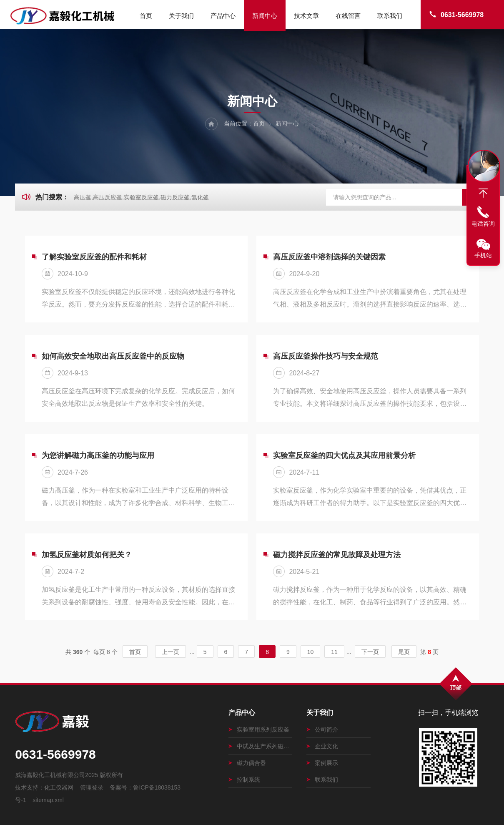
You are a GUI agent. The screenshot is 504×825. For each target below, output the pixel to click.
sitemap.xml (48, 800)
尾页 (404, 652)
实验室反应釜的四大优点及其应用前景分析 (344, 455)
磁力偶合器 (247, 763)
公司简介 (322, 729)
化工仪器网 (59, 787)
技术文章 (306, 16)
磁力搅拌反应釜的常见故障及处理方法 (337, 555)
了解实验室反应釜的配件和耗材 (94, 257)
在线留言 (348, 16)
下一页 (370, 652)
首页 (146, 16)
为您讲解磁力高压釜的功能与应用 (98, 455)
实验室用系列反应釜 (259, 729)
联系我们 (390, 16)
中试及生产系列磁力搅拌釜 (260, 746)
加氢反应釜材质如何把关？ (87, 555)
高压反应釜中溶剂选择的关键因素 (329, 257)
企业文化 (322, 746)
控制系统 (244, 780)
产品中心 (223, 16)
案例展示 (322, 763)
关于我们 (181, 16)
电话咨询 (483, 224)
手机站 (483, 255)
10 (311, 652)
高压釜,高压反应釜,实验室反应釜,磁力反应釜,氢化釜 (141, 197)
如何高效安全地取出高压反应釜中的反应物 (113, 356)
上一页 (171, 652)
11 (334, 652)
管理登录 (92, 787)
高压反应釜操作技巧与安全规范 (326, 356)
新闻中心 (265, 16)
